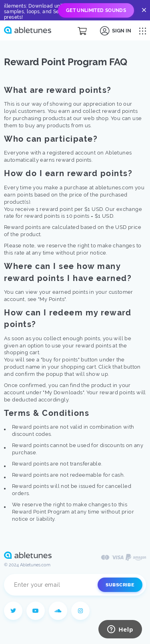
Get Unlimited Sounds (96, 10)
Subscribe (120, 585)
